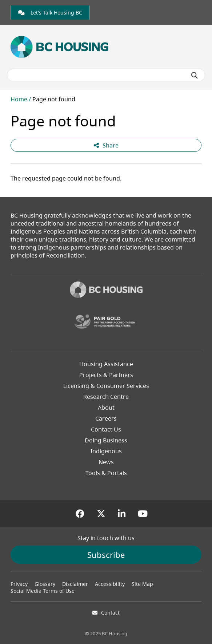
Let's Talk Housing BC (50, 13)
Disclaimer (75, 584)
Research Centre (106, 397)
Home (19, 99)
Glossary (45, 584)
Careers (106, 418)
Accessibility (110, 584)
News (106, 462)
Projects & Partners (106, 375)
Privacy (19, 584)
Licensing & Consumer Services (106, 386)
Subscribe (106, 555)
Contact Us (106, 429)
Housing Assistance (106, 364)
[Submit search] (195, 75)
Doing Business (106, 440)
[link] (50, 13)
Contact (110, 613)
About (106, 408)
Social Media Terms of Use (43, 591)
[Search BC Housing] (106, 75)
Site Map (142, 584)
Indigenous (106, 451)
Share (106, 145)
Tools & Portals (106, 473)
